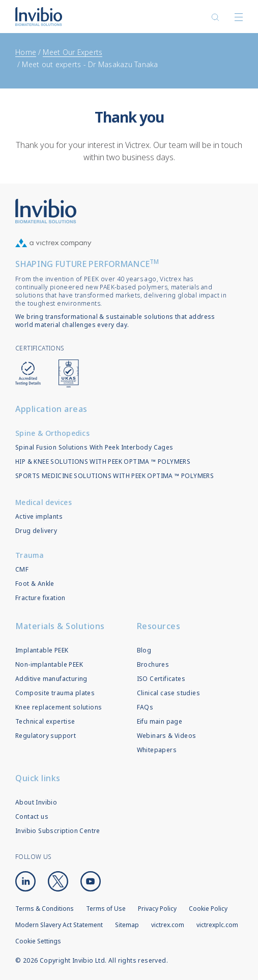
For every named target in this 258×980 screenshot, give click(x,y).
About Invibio (36, 802)
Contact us (32, 816)
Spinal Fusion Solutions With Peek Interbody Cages (94, 447)
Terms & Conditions (45, 909)
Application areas (51, 409)
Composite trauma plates (55, 693)
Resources (159, 626)
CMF (22, 569)
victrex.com (168, 925)
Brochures (153, 664)
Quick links (38, 778)
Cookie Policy (208, 909)
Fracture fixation (40, 598)
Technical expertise (45, 721)
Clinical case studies (168, 693)
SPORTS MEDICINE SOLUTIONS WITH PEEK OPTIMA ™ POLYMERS (114, 476)
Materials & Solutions (60, 626)
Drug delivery (36, 531)
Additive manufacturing (51, 679)
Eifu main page (160, 721)
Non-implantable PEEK (49, 664)
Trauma (30, 555)
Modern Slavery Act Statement (59, 925)
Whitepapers (157, 750)
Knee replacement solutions (59, 707)
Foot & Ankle (35, 584)
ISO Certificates (161, 679)
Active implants (39, 516)
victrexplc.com (217, 925)
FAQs (145, 707)
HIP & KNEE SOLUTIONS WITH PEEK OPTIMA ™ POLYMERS (103, 462)
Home (26, 52)
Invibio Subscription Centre (58, 831)
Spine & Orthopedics (52, 433)
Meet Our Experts (73, 52)
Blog (144, 650)
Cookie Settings (38, 941)
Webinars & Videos (167, 736)
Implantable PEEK (42, 650)
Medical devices (44, 502)
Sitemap (127, 925)
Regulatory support (46, 736)
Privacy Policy (157, 909)
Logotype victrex (39, 17)
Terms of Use (106, 909)
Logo (46, 211)
